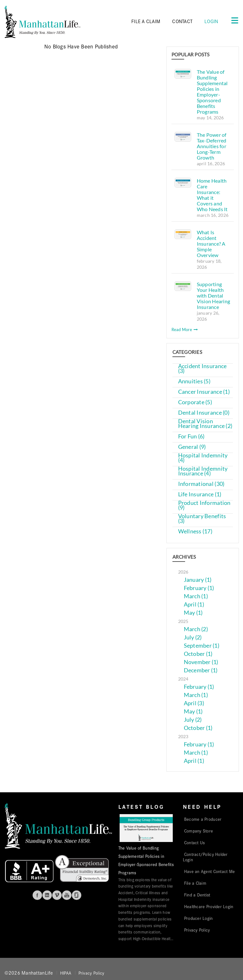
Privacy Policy (197, 930)
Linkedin (47, 895)
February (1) (199, 588)
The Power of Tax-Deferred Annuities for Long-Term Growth (212, 146)
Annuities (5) (194, 381)
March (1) (196, 596)
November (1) (201, 662)
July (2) (193, 637)
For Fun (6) (191, 436)
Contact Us (195, 842)
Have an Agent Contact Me (209, 871)
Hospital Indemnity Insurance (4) (203, 471)
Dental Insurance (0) (204, 413)
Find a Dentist (197, 895)
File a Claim (195, 883)
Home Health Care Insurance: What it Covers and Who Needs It (212, 195)
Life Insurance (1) (200, 494)
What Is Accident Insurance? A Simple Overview (211, 244)
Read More (185, 330)
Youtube (67, 895)
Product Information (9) (204, 505)
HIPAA (66, 973)
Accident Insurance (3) (202, 368)
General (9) (192, 447)
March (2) (196, 629)
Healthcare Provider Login (209, 906)
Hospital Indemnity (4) (203, 458)
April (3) (194, 703)
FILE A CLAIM (146, 21)
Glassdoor (77, 895)
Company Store (199, 831)
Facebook (37, 895)
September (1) (202, 646)
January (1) (198, 580)
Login (211, 21)
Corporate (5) (195, 402)
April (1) (194, 604)
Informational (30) (201, 484)
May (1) (193, 613)
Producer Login (199, 918)
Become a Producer (203, 819)
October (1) (198, 654)
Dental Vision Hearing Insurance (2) (205, 424)
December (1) (201, 670)
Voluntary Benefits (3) (202, 518)
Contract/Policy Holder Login (205, 857)
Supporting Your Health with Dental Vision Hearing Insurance (214, 295)
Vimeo (57, 895)
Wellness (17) (195, 531)
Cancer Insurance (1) (204, 392)
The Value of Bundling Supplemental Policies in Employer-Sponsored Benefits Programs (212, 92)
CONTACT (182, 21)
